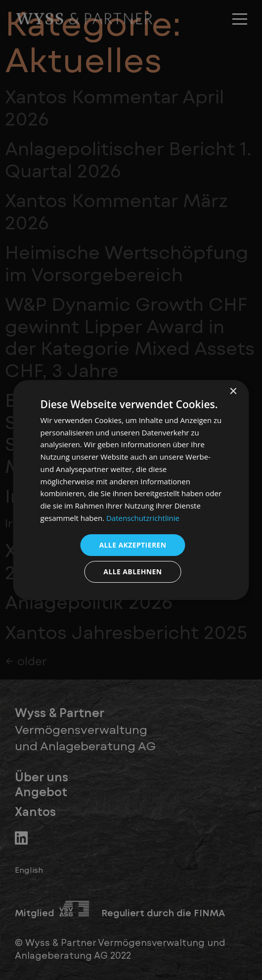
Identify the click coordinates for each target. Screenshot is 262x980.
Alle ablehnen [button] (132, 572)
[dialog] (131, 490)
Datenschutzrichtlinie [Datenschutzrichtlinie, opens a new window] (143, 518)
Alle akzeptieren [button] (132, 545)
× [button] (233, 392)
